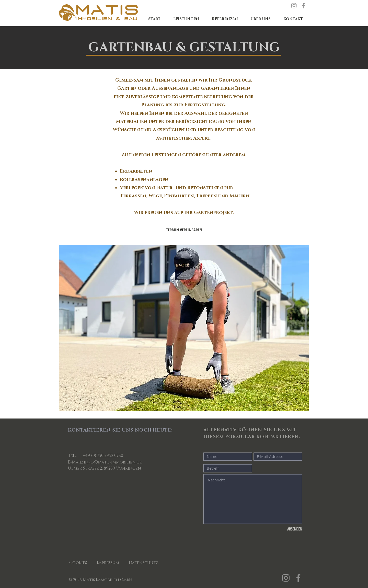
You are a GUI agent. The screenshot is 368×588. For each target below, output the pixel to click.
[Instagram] (294, 6)
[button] (186, 19)
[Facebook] (304, 6)
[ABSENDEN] (285, 529)
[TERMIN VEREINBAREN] (184, 230)
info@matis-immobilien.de (113, 462)
